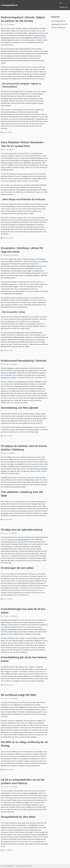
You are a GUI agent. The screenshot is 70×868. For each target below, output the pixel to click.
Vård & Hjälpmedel (7, 351)
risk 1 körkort (9, 163)
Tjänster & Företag (7, 132)
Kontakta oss (64, 7)
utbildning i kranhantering (9, 629)
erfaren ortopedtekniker (30, 793)
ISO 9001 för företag (32, 712)
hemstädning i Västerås (9, 378)
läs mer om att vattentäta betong (19, 540)
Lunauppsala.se (9, 5)
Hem (61, 3)
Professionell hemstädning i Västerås (24, 361)
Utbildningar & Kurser (8, 238)
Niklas (13, 25)
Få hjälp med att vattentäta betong (22, 530)
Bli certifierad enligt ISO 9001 (19, 695)
